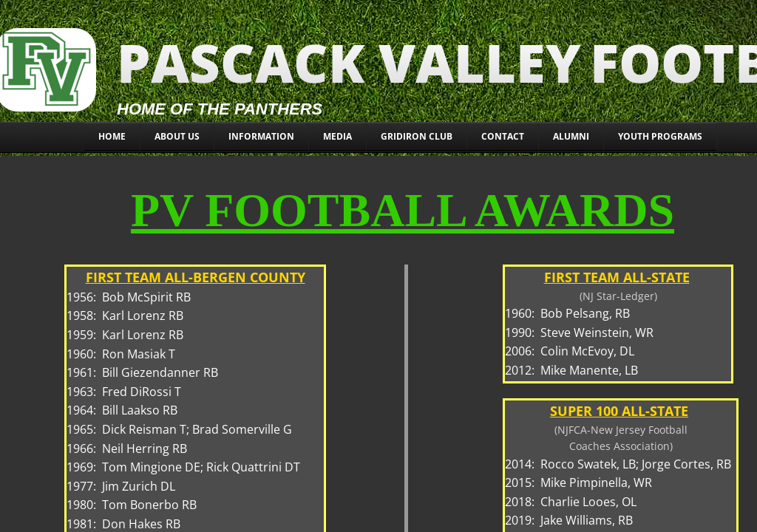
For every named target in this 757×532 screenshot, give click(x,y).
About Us (177, 136)
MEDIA (337, 136)
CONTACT (503, 136)
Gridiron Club (417, 136)
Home (112, 136)
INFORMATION (261, 136)
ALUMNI (571, 136)
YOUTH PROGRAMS (660, 136)
